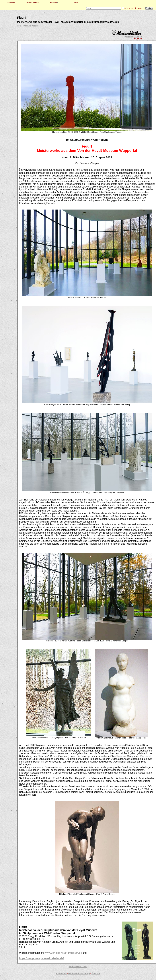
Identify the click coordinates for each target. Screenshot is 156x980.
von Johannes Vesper (28, 26)
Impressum (61, 973)
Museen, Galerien (133, 37)
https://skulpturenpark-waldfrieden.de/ (42, 958)
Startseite (11, 3)
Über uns (96, 973)
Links (75, 3)
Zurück (72, 967)
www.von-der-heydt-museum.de (63, 953)
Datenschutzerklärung (79, 973)
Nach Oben (82, 967)
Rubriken (54, 3)
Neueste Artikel (32, 3)
